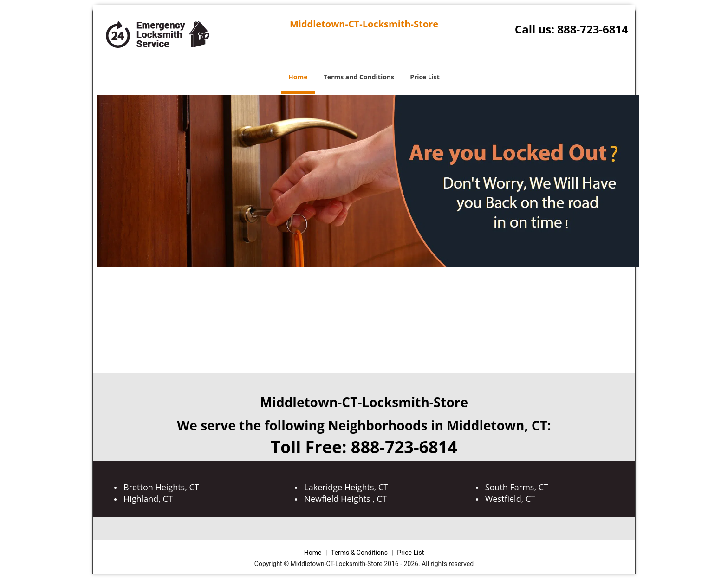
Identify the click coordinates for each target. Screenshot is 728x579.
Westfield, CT (510, 499)
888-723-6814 (593, 29)
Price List (425, 77)
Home (298, 77)
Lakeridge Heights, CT (346, 487)
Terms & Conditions (359, 553)
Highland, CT (148, 499)
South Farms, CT (517, 487)
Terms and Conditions (359, 77)
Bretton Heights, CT (161, 487)
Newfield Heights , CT (345, 499)
